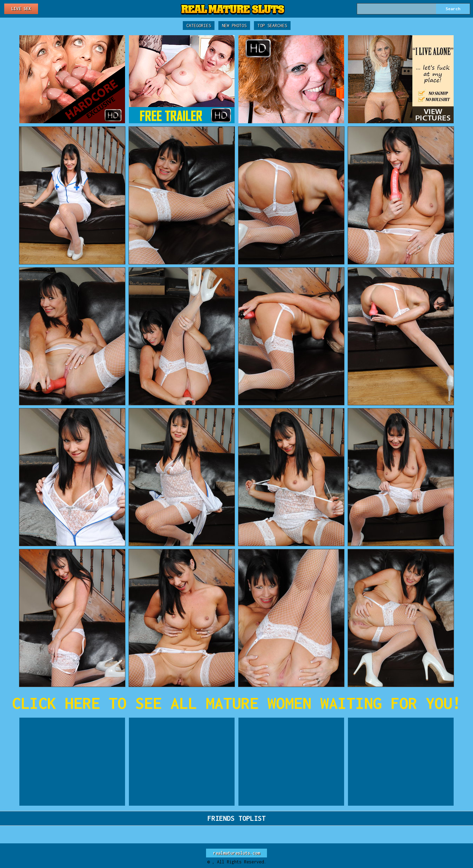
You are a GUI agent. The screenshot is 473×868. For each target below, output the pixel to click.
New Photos (234, 26)
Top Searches (272, 26)
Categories (199, 26)
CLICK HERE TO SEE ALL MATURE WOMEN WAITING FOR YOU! (236, 703)
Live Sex (21, 9)
